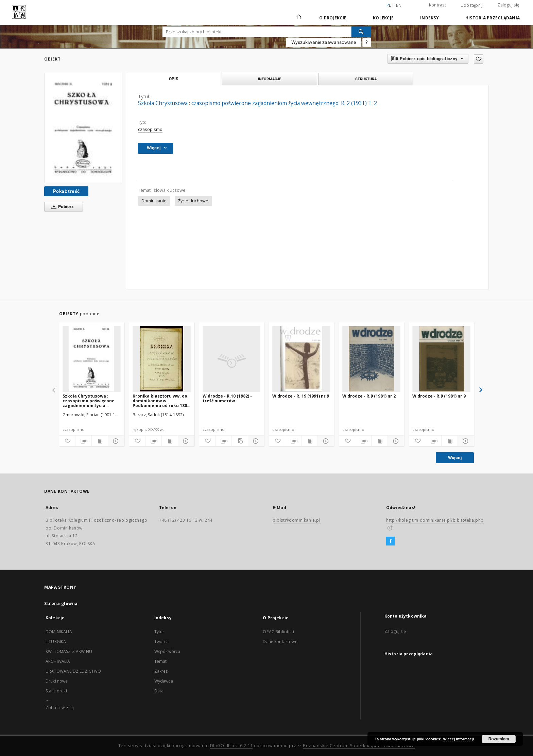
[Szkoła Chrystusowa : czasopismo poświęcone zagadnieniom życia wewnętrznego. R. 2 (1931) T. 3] (92, 359)
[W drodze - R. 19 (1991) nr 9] (301, 359)
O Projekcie (333, 18)
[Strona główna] (298, 18)
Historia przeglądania (493, 18)
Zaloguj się (508, 5)
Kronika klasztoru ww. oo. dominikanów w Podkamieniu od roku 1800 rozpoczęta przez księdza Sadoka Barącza (161, 401)
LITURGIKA (56, 642)
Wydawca (164, 681)
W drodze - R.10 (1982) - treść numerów (227, 398)
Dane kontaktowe (280, 642)
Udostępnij (472, 5)
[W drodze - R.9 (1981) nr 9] (441, 359)
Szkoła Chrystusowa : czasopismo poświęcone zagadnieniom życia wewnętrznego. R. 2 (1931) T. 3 (90, 401)
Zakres (161, 671)
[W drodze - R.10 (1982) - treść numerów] (232, 359)
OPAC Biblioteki (278, 632)
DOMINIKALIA (59, 632)
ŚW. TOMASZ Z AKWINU (69, 651)
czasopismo (150, 129)
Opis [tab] (174, 79)
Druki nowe (57, 681)
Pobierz (61, 207)
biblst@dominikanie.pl (297, 520)
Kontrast (437, 5)
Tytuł (159, 632)
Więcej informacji (459, 739)
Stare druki (56, 691)
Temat (161, 661)
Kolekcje (383, 18)
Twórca (162, 642)
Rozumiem (499, 739)
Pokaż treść (66, 191)
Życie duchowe (193, 201)
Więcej (455, 458)
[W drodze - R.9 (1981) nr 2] (371, 359)
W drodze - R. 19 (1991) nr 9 (301, 396)
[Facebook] (390, 541)
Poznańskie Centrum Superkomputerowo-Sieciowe (359, 746)
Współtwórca (167, 651)
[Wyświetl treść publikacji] (100, 441)
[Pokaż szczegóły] (115, 441)
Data (159, 691)
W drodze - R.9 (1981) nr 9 (439, 396)
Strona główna (61, 603)
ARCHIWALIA (58, 661)
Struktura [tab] (366, 79)
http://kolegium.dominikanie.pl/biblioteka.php (435, 520)
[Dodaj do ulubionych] (479, 59)
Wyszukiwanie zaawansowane (324, 42)
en (399, 5)
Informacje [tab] (270, 79)
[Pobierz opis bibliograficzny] (83, 441)
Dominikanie (154, 201)
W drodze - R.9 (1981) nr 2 (369, 396)
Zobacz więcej (60, 708)
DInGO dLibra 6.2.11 (231, 746)
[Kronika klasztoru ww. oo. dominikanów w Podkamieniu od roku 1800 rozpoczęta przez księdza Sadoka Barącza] (162, 359)
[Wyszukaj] (361, 32)
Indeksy (429, 18)
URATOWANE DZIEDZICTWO (73, 671)
